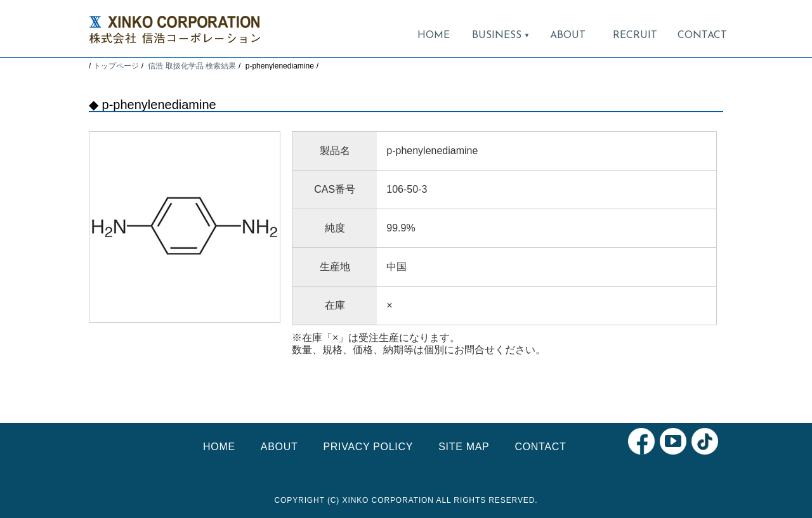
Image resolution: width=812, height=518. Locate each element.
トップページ (116, 66)
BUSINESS (501, 36)
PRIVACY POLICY (368, 447)
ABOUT (568, 36)
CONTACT (702, 36)
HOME (434, 36)
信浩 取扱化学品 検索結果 (192, 66)
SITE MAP (464, 447)
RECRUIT (635, 36)
